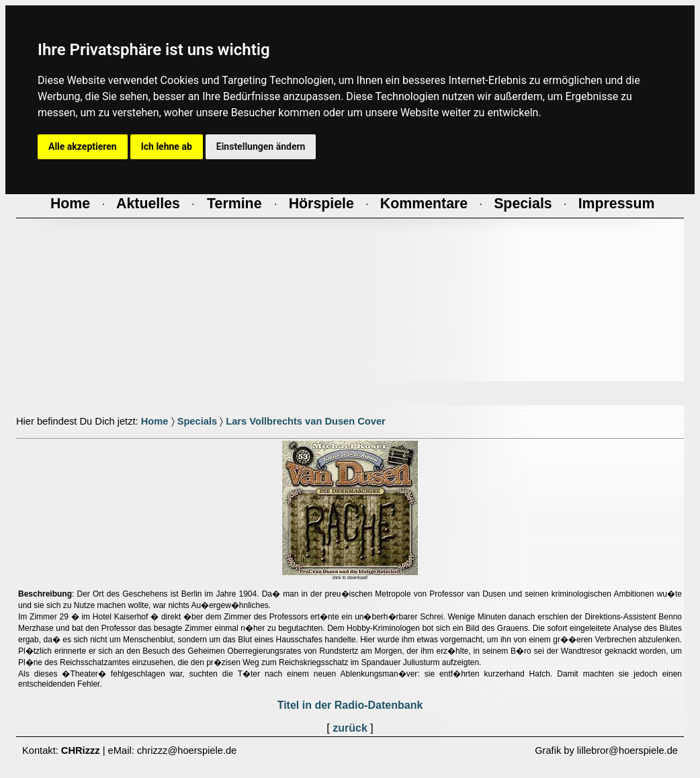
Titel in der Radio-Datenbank (350, 705)
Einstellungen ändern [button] (261, 146)
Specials (197, 421)
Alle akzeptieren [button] (83, 146)
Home (155, 421)
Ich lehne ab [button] (167, 146)
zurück (350, 728)
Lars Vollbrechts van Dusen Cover (306, 421)
